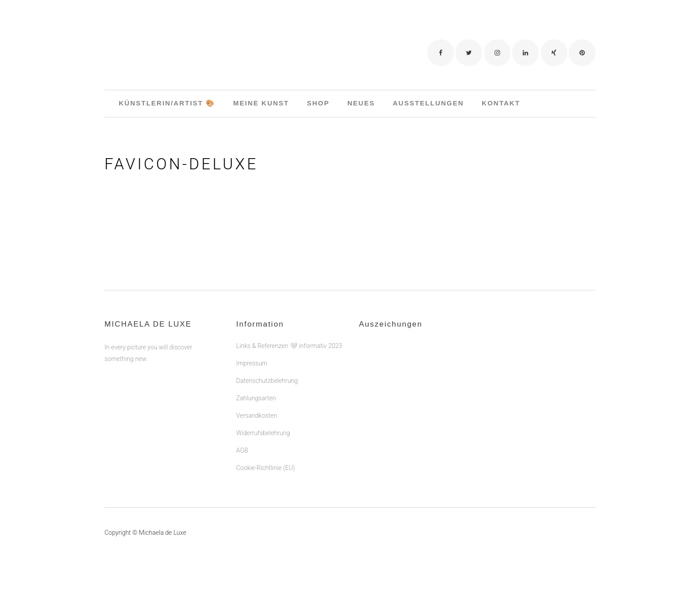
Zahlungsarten (256, 398)
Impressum (252, 363)
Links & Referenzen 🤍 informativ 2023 (289, 346)
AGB (242, 450)
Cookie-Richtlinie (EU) (265, 468)
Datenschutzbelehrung (267, 381)
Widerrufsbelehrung (263, 433)
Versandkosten (257, 416)
